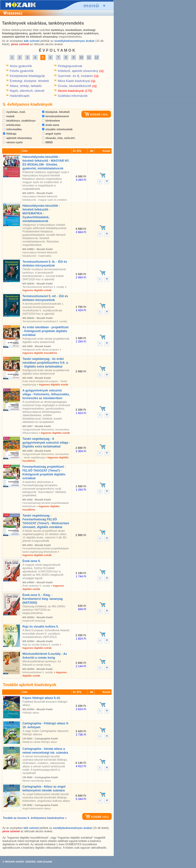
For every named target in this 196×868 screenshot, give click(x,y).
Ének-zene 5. (32, 561)
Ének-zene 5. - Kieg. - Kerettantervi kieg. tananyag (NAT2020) (43, 599)
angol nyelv (52, 134)
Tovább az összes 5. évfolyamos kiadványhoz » (35, 818)
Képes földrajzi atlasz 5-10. (42, 698)
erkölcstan (12, 125)
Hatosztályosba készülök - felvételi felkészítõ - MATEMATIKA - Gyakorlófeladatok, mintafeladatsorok (41, 213)
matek (9, 116)
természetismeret (56, 116)
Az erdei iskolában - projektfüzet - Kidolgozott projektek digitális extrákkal (45, 331)
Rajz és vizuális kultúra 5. (41, 627)
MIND (47, 142)
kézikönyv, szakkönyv (19, 121)
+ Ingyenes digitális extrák (52, 385)
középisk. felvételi (56, 112)
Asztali (48, 862)
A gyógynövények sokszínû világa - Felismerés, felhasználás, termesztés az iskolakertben (46, 394)
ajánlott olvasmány (17, 138)
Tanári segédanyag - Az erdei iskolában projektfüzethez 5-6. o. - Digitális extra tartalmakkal (46, 363)
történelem (51, 121)
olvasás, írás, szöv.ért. (59, 138)
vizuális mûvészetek (57, 129)
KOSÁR (92, 115)
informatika (12, 129)
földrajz (10, 134)
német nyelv (13, 142)
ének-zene (51, 125)
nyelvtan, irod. (14, 112)
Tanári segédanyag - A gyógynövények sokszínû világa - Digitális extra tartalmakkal (46, 443)
